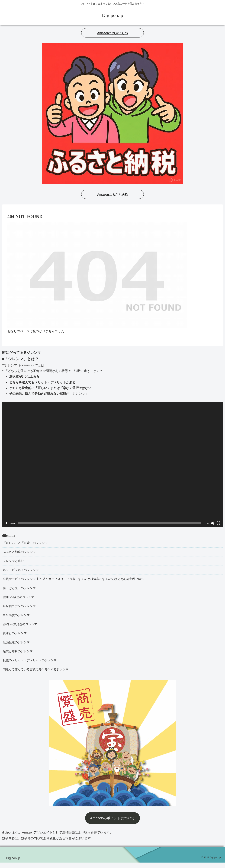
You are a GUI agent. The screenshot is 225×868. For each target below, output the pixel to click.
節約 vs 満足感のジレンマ (21, 628)
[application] (112, 464)
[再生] (7, 523)
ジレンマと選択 (14, 562)
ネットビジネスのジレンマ (22, 571)
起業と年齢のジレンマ (19, 656)
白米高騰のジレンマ (17, 618)
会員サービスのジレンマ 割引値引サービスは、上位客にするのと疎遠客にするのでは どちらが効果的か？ (78, 581)
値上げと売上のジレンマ (20, 590)
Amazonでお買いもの (112, 33)
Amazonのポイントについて (112, 823)
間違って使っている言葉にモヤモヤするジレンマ (38, 675)
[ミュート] (213, 523)
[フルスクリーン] (218, 523)
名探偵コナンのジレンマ (20, 609)
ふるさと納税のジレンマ (20, 553)
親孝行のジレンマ (15, 637)
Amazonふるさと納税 (112, 195)
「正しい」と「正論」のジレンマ (27, 543)
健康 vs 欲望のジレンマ (20, 599)
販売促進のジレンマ (17, 646)
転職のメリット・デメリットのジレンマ (31, 665)
